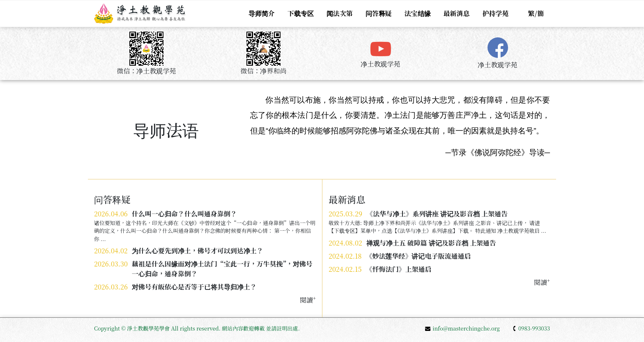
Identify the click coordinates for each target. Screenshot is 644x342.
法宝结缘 (418, 13)
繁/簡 (536, 13)
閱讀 (542, 282)
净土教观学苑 (380, 64)
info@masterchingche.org (462, 328)
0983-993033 (531, 328)
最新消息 (457, 13)
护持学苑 (496, 13)
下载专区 (301, 13)
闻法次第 (340, 13)
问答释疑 (379, 13)
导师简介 (261, 13)
